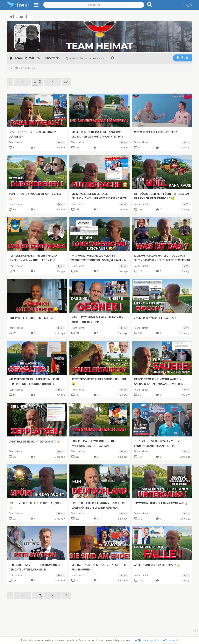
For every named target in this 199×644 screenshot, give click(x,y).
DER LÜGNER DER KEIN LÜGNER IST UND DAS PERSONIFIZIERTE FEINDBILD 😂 (162, 196)
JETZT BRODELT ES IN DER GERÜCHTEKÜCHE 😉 (99, 382)
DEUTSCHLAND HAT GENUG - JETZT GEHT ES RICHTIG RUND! (99, 567)
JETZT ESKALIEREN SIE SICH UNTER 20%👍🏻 (161, 504)
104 (66, 82)
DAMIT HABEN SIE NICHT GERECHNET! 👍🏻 (34, 442)
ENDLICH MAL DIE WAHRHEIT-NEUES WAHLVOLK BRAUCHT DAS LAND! (94, 444)
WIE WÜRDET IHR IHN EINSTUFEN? (156, 132)
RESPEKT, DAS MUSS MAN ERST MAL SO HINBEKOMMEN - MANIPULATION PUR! (33, 258)
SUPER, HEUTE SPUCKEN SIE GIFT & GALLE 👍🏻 (35, 196)
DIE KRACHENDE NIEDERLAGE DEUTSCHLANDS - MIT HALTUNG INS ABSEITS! (99, 196)
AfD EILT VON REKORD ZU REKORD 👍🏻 (157, 565)
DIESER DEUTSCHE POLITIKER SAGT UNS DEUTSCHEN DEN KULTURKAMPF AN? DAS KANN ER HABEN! (97, 137)
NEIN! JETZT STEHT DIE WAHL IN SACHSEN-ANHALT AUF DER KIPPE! (98, 320)
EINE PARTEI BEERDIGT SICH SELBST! (32, 318)
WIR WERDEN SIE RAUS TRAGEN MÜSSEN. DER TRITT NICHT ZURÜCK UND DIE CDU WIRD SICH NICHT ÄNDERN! (34, 384)
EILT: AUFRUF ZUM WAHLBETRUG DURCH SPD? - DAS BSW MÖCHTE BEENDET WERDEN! (162, 258)
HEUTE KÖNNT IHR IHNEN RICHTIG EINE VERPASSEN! (33, 134)
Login (187, 5)
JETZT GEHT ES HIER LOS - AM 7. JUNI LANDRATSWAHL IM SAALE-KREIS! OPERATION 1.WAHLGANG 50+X (157, 446)
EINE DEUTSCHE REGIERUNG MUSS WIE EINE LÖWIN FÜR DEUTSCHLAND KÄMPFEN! (99, 506)
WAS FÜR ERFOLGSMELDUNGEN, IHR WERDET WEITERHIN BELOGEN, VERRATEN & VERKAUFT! (99, 260)
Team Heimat (16, 142)
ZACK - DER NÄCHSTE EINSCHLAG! (155, 318)
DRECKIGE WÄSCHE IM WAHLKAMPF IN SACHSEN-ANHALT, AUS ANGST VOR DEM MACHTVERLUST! (159, 384)
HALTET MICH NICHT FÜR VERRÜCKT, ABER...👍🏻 (36, 506)
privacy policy (149, 640)
